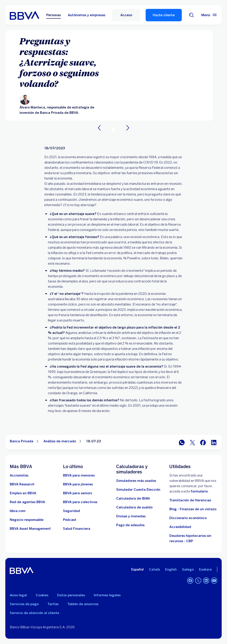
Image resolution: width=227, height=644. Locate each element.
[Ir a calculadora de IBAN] (133, 498)
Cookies (42, 595)
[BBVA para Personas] (24, 15)
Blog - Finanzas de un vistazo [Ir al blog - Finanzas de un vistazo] (193, 509)
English (171, 569)
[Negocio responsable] (27, 520)
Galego (188, 569)
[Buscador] (192, 15)
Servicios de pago (24, 604)
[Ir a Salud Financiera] (77, 529)
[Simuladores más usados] (136, 481)
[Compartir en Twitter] (192, 442)
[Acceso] (126, 15)
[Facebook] (190, 581)
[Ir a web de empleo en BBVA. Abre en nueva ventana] (23, 493)
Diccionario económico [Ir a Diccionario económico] (188, 518)
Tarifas (53, 604)
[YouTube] (214, 581)
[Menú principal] (209, 15)
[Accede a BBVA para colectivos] (80, 502)
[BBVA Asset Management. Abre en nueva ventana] (30, 529)
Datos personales (71, 595)
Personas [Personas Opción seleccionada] (54, 15)
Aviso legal (18, 595)
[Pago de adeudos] (130, 525)
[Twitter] (198, 581)
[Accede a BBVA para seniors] (77, 493)
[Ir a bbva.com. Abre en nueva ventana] (18, 511)
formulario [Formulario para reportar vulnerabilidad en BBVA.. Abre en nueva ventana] (199, 491)
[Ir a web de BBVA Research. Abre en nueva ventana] (22, 484)
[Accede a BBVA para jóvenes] (78, 484)
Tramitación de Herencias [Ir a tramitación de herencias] (190, 500)
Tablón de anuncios (83, 604)
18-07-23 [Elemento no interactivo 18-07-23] (94, 441)
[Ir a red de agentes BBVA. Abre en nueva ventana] (27, 502)
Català (154, 569)
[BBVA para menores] (79, 475)
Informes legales (107, 595)
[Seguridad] (71, 511)
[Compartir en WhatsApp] (182, 442)
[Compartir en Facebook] (203, 442)
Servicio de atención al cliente (34, 613)
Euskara (205, 569)
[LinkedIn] (206, 581)
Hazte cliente (164, 15)
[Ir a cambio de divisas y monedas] (131, 516)
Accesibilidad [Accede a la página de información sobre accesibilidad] (180, 527)
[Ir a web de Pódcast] (70, 520)
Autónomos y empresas (87, 15)
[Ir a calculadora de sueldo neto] (134, 507)
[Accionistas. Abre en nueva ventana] (19, 475)
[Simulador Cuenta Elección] (138, 490)
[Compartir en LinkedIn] (214, 442)
